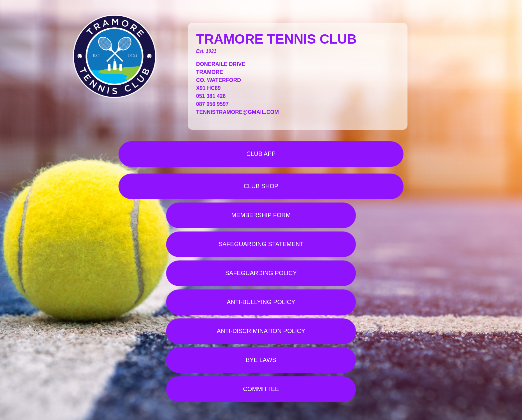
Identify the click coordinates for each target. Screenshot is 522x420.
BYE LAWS (261, 360)
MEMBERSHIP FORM (261, 215)
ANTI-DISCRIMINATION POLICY (261, 331)
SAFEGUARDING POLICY (261, 273)
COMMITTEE (261, 389)
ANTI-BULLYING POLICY (261, 302)
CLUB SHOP (261, 186)
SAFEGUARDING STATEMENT (261, 244)
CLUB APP (261, 154)
